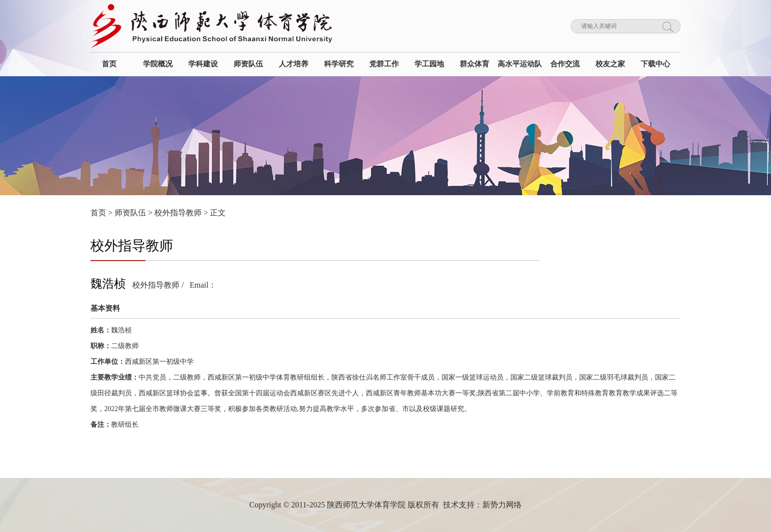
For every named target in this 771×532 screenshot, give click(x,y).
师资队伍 (130, 213)
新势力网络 (502, 505)
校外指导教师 (178, 213)
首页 (98, 213)
